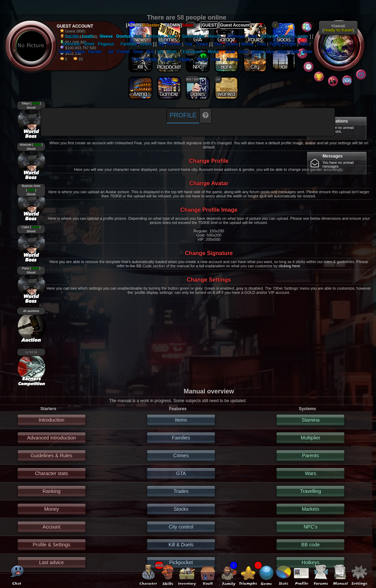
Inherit (146, 44)
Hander (95, 52)
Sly (161, 44)
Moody (151, 59)
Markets (311, 509)
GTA (181, 473)
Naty (253, 36)
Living (257, 52)
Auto (138, 36)
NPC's (310, 527)
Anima (232, 59)
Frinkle (123, 52)
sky (160, 52)
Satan (188, 25)
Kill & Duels (181, 545)
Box (150, 52)
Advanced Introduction (51, 438)
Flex (218, 44)
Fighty (275, 44)
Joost (230, 52)
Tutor (136, 59)
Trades (181, 491)
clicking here (289, 266)
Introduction (52, 420)
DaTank (268, 36)
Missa (202, 59)
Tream (202, 44)
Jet (111, 52)
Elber (307, 52)
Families (181, 438)
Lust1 (87, 36)
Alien (282, 52)
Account (52, 527)
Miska (213, 52)
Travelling (311, 491)
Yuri (171, 36)
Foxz (262, 44)
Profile (183, 115)
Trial (188, 44)
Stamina (310, 420)
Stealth (65, 52)
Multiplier (311, 438)
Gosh (244, 52)
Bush (172, 52)
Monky (247, 44)
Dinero (232, 44)
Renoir (215, 36)
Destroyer (236, 36)
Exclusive (155, 36)
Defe (295, 52)
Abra (304, 44)
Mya (270, 52)
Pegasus (106, 44)
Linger (290, 44)
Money (51, 509)
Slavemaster (193, 36)
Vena (80, 52)
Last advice (52, 562)
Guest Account (235, 25)
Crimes (181, 456)
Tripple (184, 59)
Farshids (128, 44)
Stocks (181, 509)
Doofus (123, 36)
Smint (89, 44)
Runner (174, 44)
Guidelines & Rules (52, 456)
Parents (311, 456)
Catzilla (72, 36)
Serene (285, 36)
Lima (215, 59)
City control (181, 527)
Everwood (192, 52)
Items (181, 420)
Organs (167, 59)
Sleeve (106, 36)
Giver (138, 52)
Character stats (52, 473)
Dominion (72, 44)
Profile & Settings (51, 545)
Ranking (51, 491)
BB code (310, 545)
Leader (302, 36)
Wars (311, 473)
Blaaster (151, 25)
